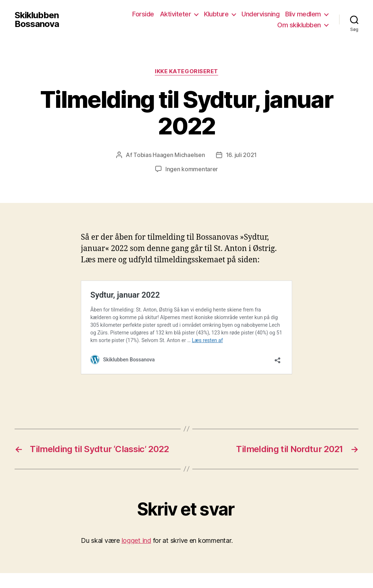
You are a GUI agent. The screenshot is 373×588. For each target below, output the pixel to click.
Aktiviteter (176, 14)
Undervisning (260, 14)
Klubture (216, 14)
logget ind (136, 514)
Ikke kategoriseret (186, 71)
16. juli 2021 (242, 155)
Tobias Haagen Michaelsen (169, 155)
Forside (143, 14)
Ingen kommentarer (192, 169)
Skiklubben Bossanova (37, 20)
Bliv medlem (303, 14)
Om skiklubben (299, 25)
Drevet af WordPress (150, 567)
